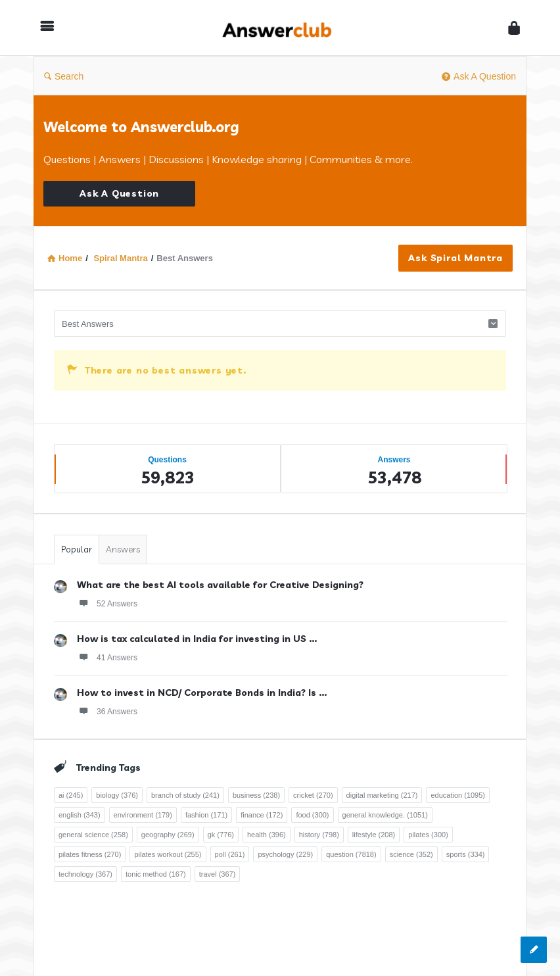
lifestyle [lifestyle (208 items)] (374, 835)
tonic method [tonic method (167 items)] (156, 874)
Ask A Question (479, 76)
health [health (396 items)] (267, 835)
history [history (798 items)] (319, 835)
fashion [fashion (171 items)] (206, 815)
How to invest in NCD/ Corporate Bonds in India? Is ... (202, 693)
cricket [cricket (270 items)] (313, 795)
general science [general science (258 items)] (93, 835)
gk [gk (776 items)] (221, 835)
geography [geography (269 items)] (168, 835)
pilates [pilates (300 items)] (428, 835)
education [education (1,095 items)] (458, 795)
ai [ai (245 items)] (71, 795)
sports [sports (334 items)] (466, 854)
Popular (77, 549)
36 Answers (107, 711)
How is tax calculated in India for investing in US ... (197, 639)
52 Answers (107, 603)
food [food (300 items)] (312, 815)
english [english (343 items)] (80, 815)
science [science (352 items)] (411, 854)
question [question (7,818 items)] (351, 854)
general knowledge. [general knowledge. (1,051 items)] (385, 815)
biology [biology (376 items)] (117, 795)
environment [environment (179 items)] (143, 815)
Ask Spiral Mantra (455, 258)
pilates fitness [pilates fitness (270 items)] (90, 854)
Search (64, 76)
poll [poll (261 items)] (230, 854)
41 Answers (107, 657)
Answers (123, 549)
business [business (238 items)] (256, 795)
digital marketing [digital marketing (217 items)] (382, 795)
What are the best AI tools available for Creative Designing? (220, 585)
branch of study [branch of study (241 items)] (185, 795)
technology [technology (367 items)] (85, 874)
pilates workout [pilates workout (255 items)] (168, 854)
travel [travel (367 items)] (218, 874)
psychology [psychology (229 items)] (285, 854)
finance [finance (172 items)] (262, 815)
